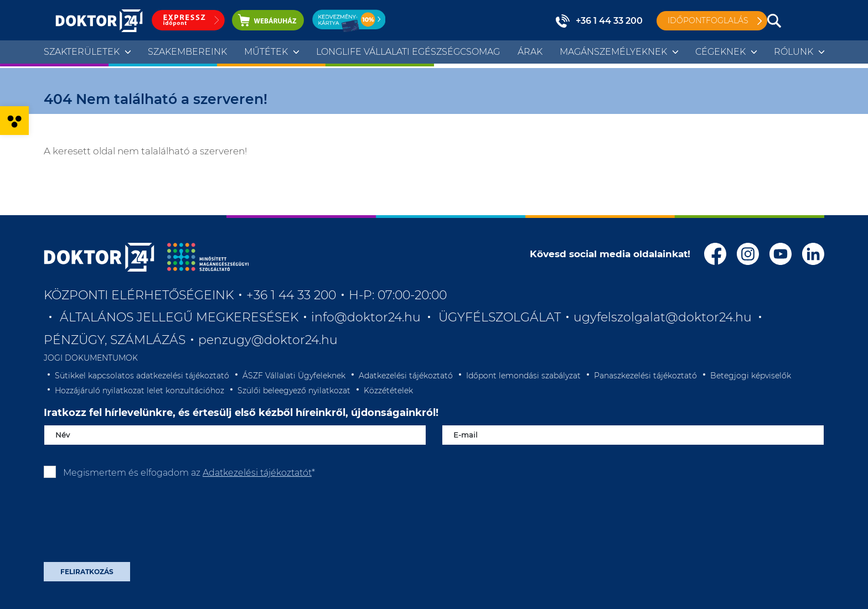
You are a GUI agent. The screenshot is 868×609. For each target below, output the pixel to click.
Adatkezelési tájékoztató (406, 376)
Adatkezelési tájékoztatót (257, 473)
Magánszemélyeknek (613, 52)
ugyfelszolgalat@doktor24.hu (663, 317)
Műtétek (266, 52)
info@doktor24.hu (366, 317)
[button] (14, 121)
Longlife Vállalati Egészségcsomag (408, 52)
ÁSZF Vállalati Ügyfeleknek (294, 376)
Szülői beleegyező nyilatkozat (294, 391)
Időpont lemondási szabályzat (523, 376)
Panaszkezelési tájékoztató (645, 376)
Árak (530, 52)
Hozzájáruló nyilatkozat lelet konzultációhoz (139, 391)
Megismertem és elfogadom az (189, 473)
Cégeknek (720, 52)
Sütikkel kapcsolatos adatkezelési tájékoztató (142, 376)
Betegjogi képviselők (751, 376)
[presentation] (128, 524)
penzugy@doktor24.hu (270, 340)
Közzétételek (388, 391)
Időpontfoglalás (708, 20)
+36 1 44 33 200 (609, 21)
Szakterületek (82, 52)
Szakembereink (187, 52)
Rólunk (794, 52)
